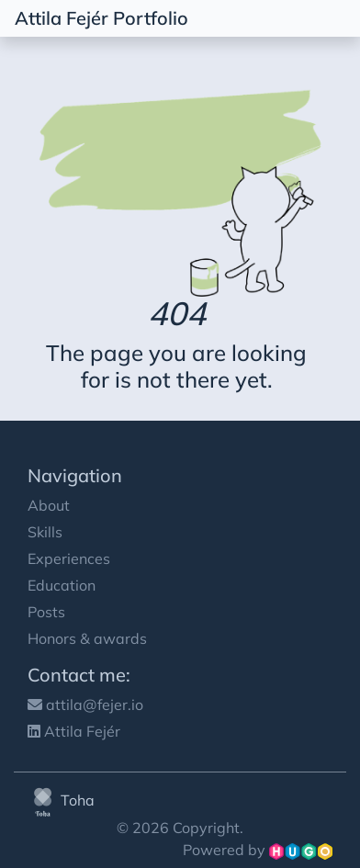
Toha (61, 800)
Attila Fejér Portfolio (101, 18)
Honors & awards (87, 638)
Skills (45, 532)
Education (62, 585)
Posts (46, 612)
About (49, 505)
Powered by (258, 850)
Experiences (69, 558)
